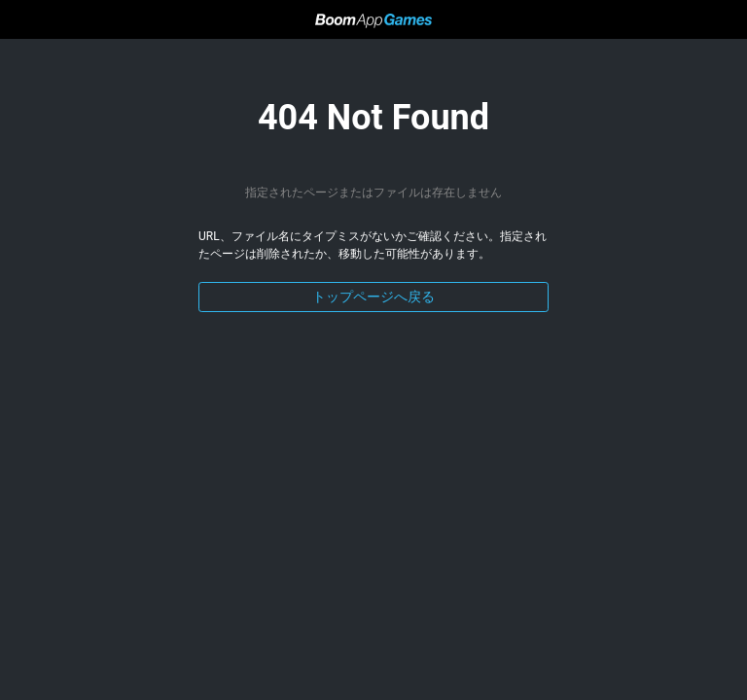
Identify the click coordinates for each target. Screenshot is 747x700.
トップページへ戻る (373, 297)
